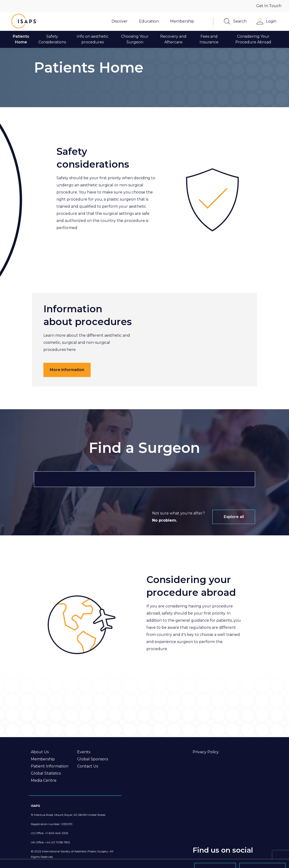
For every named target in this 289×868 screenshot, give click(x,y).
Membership (43, 759)
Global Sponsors (93, 759)
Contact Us (88, 766)
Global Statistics (46, 773)
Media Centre (44, 780)
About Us (40, 752)
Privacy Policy (206, 752)
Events (84, 752)
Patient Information (50, 766)
